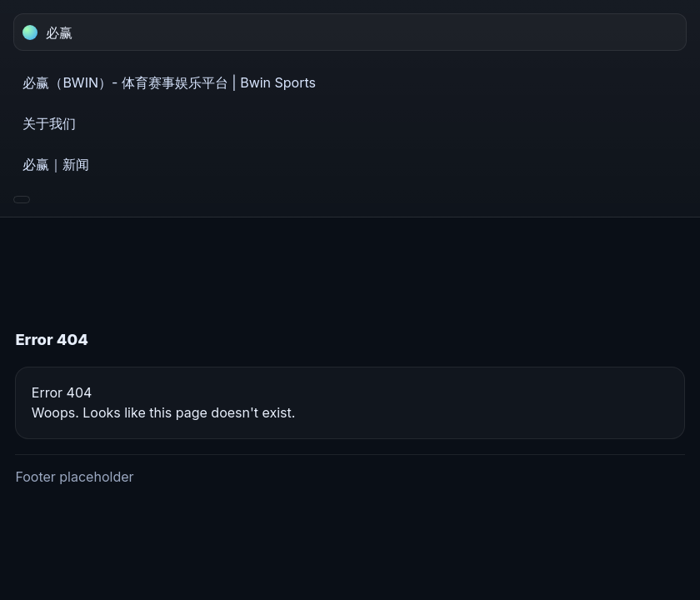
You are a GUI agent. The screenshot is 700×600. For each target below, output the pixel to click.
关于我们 (49, 123)
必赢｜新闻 (56, 164)
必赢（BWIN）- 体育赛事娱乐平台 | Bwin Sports (169, 82)
